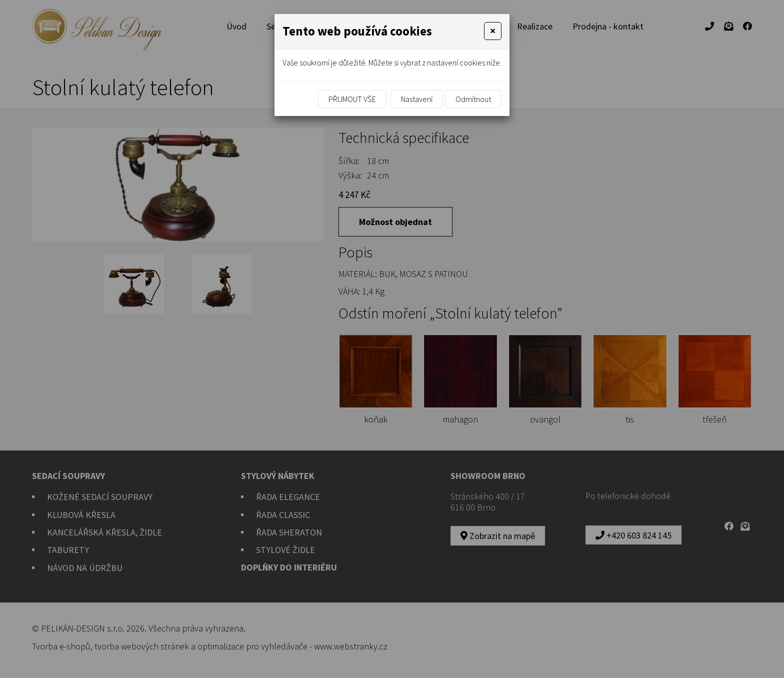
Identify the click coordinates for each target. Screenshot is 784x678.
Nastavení (417, 99)
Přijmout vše (352, 99)
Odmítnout (473, 99)
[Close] (493, 31)
